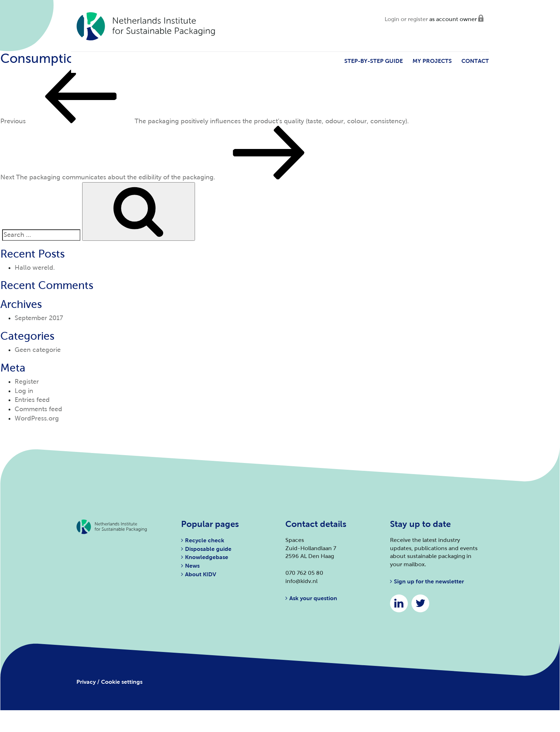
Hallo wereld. (35, 268)
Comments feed (38, 409)
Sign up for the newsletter (429, 581)
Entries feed (32, 400)
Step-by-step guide (374, 61)
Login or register (406, 19)
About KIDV (201, 574)
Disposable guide (208, 549)
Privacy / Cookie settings (109, 682)
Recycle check (205, 540)
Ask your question (313, 598)
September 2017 (39, 318)
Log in (24, 391)
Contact (475, 61)
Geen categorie (38, 350)
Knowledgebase (207, 557)
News (192, 566)
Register (27, 382)
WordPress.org (37, 418)
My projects (432, 61)
